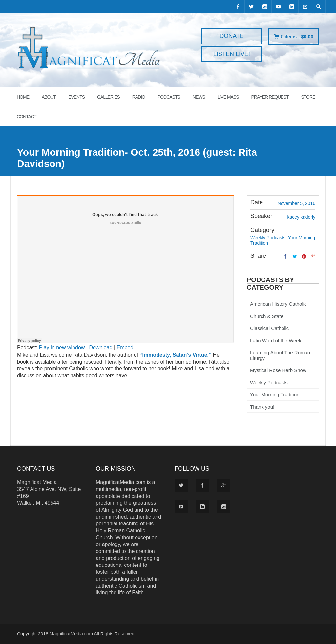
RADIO (139, 97)
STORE (308, 97)
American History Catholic (278, 304)
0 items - (297, 37)
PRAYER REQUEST (270, 97)
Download (101, 348)
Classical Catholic (269, 328)
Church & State (267, 316)
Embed (125, 348)
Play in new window (62, 348)
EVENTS (76, 97)
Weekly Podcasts (269, 382)
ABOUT (49, 97)
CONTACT (27, 117)
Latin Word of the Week (276, 340)
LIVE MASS (228, 97)
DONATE (232, 36)
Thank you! (262, 407)
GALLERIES (108, 97)
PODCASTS (169, 97)
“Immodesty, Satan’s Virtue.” (176, 355)
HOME (23, 97)
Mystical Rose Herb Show (278, 370)
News (199, 97)
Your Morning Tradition (275, 395)
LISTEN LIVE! (232, 54)
